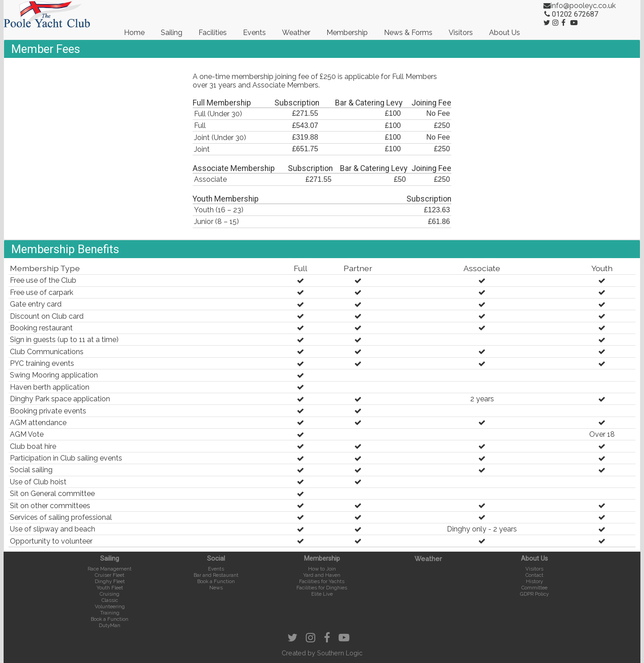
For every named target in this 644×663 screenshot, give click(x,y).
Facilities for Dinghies (322, 588)
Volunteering (110, 606)
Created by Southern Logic (322, 653)
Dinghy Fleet (110, 581)
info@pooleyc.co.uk (583, 6)
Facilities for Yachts (322, 581)
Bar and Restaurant (216, 575)
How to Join (322, 569)
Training (110, 613)
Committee (534, 588)
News (216, 588)
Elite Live (322, 594)
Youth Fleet (110, 588)
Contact (534, 575)
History (534, 581)
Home (134, 33)
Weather (296, 33)
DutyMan (110, 625)
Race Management (110, 569)
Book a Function (110, 619)
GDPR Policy (534, 594)
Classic (110, 600)
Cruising (110, 594)
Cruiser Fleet (110, 575)
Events (254, 33)
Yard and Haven (322, 575)
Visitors (461, 33)
